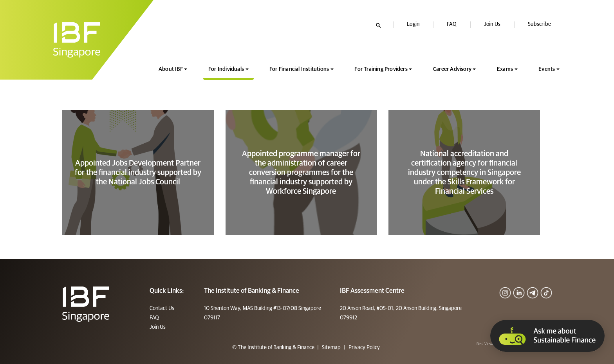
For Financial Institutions (299, 69)
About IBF (171, 69)
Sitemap (331, 348)
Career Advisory (452, 69)
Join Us (492, 24)
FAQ (452, 24)
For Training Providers (381, 69)
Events (547, 69)
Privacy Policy (364, 348)
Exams (505, 69)
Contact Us (162, 308)
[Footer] (86, 304)
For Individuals (226, 69)
